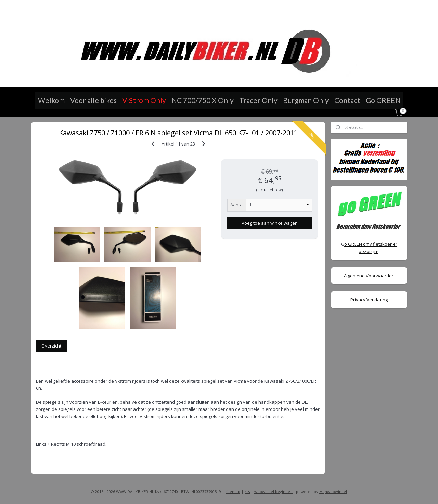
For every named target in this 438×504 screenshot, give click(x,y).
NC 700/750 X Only (203, 100)
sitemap (233, 492)
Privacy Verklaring (369, 300)
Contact (347, 100)
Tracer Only (258, 100)
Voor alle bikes (93, 100)
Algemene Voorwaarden (369, 276)
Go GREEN (383, 100)
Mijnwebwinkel (333, 492)
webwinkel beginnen (273, 492)
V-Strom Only (144, 100)
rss (247, 492)
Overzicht (51, 346)
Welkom (51, 100)
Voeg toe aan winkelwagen (269, 223)
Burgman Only (306, 100)
